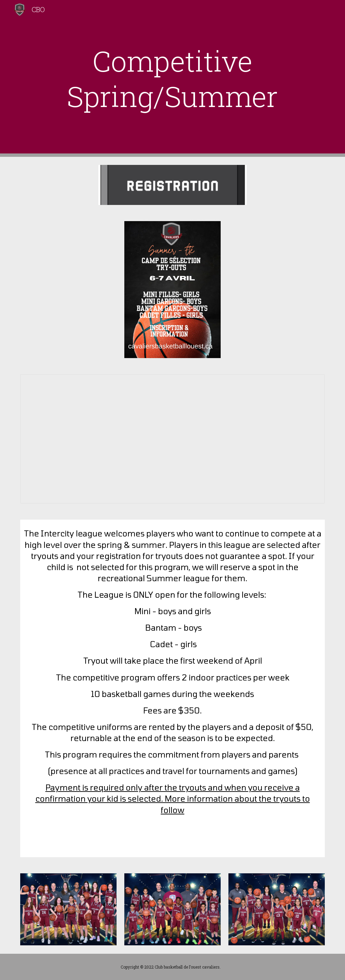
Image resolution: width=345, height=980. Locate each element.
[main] (173, 78)
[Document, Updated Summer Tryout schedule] (173, 439)
